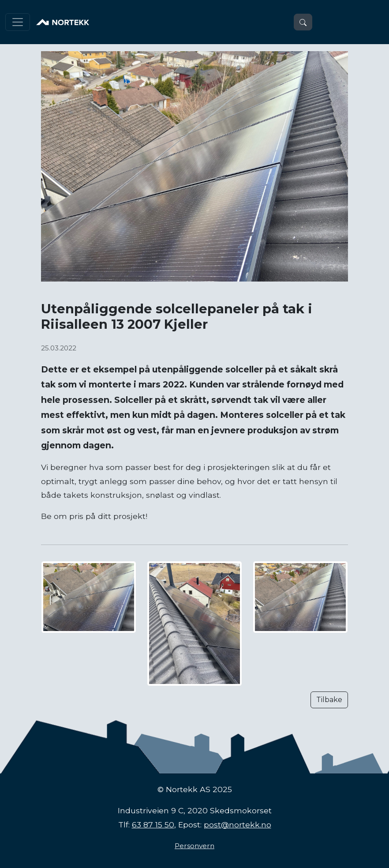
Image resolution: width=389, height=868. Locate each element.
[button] (303, 22)
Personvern (194, 846)
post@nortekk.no (238, 825)
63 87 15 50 (153, 825)
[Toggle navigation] (18, 22)
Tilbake (329, 700)
